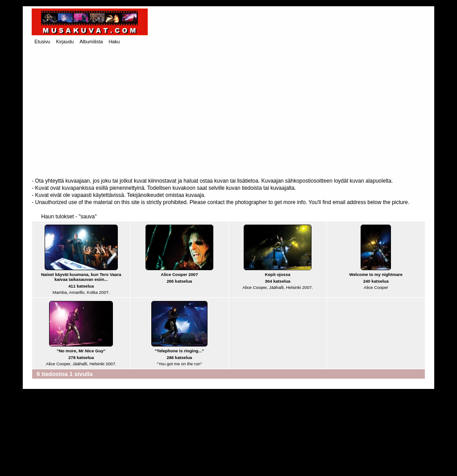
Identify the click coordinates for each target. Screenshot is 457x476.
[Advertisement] (228, 112)
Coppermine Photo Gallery (244, 463)
